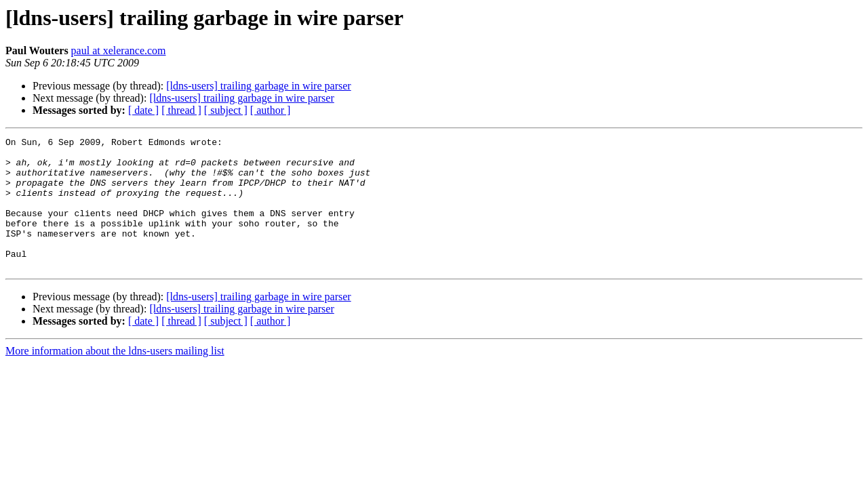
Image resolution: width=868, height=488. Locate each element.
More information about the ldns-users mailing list (115, 377)
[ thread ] (181, 110)
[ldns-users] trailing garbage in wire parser (258, 86)
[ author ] (271, 110)
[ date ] (143, 110)
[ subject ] (226, 110)
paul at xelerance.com (119, 50)
